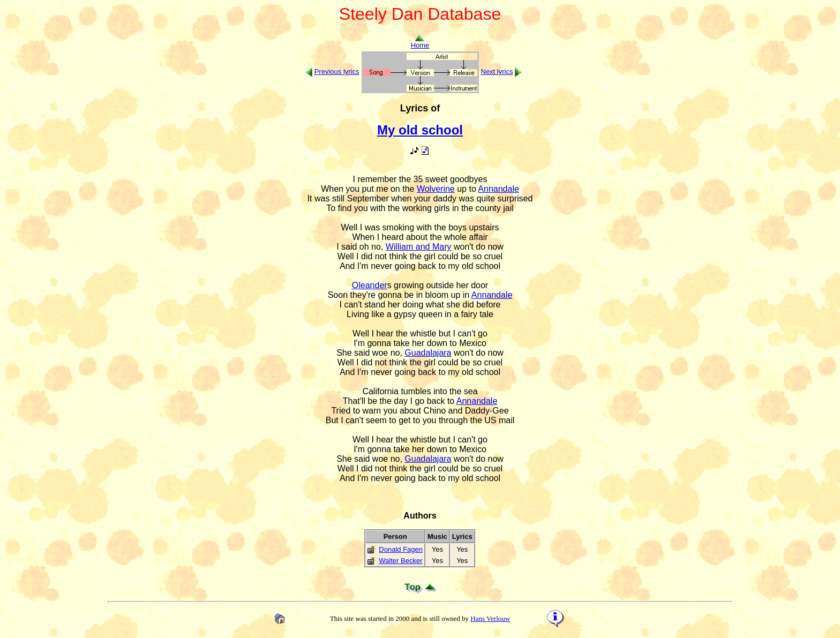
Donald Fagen (401, 549)
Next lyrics (497, 72)
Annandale (498, 189)
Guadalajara (428, 353)
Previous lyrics (337, 72)
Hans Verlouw (490, 618)
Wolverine (436, 189)
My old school (420, 130)
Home (420, 42)
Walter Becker (400, 561)
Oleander (370, 285)
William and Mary (419, 247)
